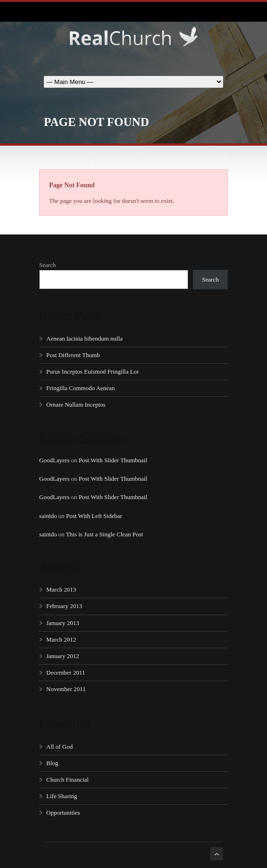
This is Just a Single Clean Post (104, 534)
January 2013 (63, 623)
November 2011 (66, 689)
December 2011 (66, 672)
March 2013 (61, 589)
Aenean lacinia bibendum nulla (84, 338)
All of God (59, 747)
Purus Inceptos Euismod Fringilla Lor (92, 371)
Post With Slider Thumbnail (113, 460)
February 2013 (64, 606)
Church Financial (67, 780)
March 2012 (61, 639)
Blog (52, 763)
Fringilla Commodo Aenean (80, 388)
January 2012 (63, 656)
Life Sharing (62, 796)
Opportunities (63, 813)
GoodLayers (54, 460)
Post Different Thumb (73, 355)
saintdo (48, 516)
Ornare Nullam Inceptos (76, 405)
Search (47, 265)
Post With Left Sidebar (94, 516)
